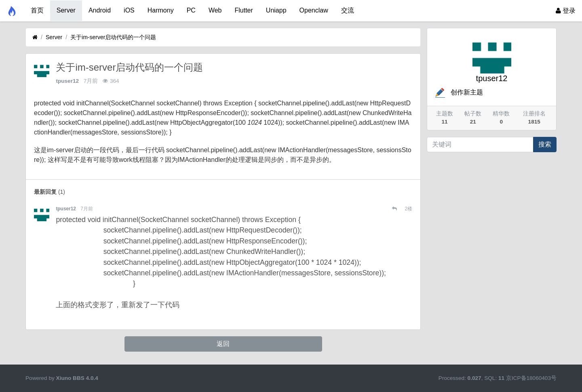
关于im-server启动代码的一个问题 (113, 37)
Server (66, 10)
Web (215, 10)
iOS (129, 10)
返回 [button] (223, 344)
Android (100, 10)
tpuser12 (67, 81)
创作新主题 (458, 92)
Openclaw (314, 10)
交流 (348, 10)
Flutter (244, 10)
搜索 (545, 144)
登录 (566, 11)
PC (191, 10)
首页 (37, 10)
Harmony (161, 10)
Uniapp (276, 10)
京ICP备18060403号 (531, 378)
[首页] (35, 37)
